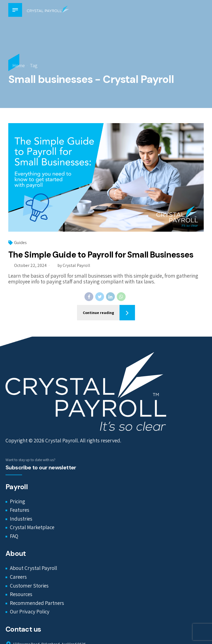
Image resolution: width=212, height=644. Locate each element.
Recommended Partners (37, 603)
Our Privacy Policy (30, 611)
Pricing (18, 501)
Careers (18, 577)
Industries (21, 519)
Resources (21, 594)
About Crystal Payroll (34, 568)
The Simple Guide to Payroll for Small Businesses (101, 255)
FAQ (14, 536)
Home (19, 65)
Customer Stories (29, 586)
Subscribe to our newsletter (41, 467)
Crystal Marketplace (32, 527)
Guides (20, 243)
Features (20, 510)
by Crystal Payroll (74, 265)
